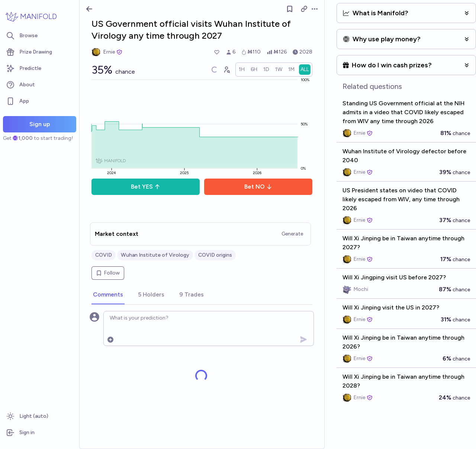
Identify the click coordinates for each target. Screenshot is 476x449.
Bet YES (146, 187)
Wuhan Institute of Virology (155, 255)
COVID (104, 255)
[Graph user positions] (226, 70)
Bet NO (258, 187)
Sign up (40, 124)
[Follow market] (290, 9)
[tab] (108, 295)
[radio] (242, 70)
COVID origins (215, 255)
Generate (292, 234)
